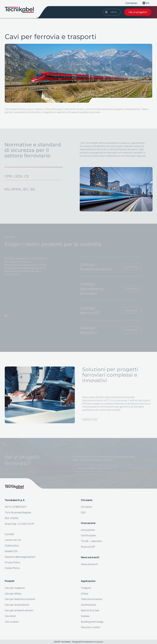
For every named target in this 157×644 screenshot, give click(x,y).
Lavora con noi (13, 540)
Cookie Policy (12, 568)
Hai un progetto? (138, 12)
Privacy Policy (12, 562)
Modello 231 (11, 551)
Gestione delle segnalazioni (20, 557)
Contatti (9, 534)
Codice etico (12, 545)
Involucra (99, 642)
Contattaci (131, 3)
